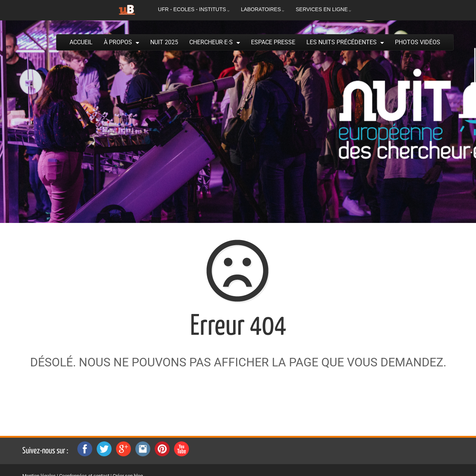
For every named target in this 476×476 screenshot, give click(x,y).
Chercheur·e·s (211, 42)
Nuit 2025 (164, 42)
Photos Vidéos (418, 42)
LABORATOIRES (263, 9)
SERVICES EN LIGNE (324, 9)
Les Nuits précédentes (342, 42)
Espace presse (273, 42)
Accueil (81, 42)
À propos (118, 42)
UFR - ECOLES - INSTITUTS (194, 9)
